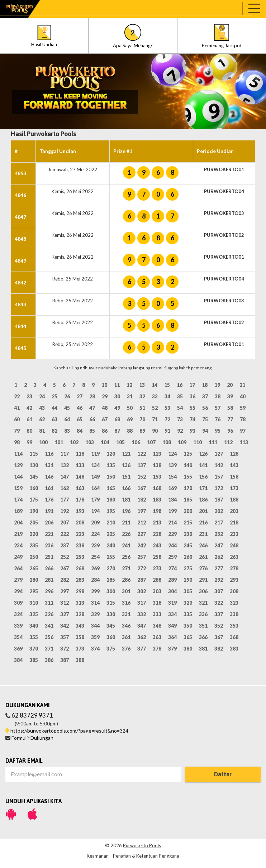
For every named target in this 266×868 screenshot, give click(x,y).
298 (80, 591)
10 (104, 385)
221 (49, 534)
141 (203, 465)
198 (157, 511)
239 (95, 545)
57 (218, 408)
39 (230, 396)
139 (172, 465)
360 (111, 637)
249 (18, 557)
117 (65, 454)
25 (54, 396)
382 (219, 649)
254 (95, 557)
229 (172, 534)
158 (234, 477)
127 (219, 454)
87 (117, 431)
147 (65, 477)
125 (188, 454)
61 (29, 419)
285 (111, 580)
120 (111, 454)
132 (65, 465)
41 (17, 408)
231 (203, 534)
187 (219, 500)
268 (80, 568)
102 (74, 442)
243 (157, 545)
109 (182, 442)
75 (205, 419)
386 (49, 660)
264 (18, 568)
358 (80, 637)
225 (111, 534)
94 (205, 431)
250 (34, 557)
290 (188, 580)
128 (234, 454)
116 (49, 454)
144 (18, 477)
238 (80, 545)
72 (167, 419)
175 (34, 500)
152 (142, 477)
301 (126, 591)
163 (80, 488)
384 (18, 660)
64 (67, 419)
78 (243, 419)
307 (219, 591)
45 (67, 408)
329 (95, 614)
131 (49, 465)
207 (65, 522)
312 (65, 603)
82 (54, 431)
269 (95, 568)
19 (217, 385)
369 (18, 649)
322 (219, 603)
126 (203, 454)
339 (18, 626)
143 (234, 465)
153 (157, 477)
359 (95, 637)
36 (193, 396)
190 (34, 511)
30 (117, 396)
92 (180, 431)
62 (42, 419)
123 (157, 454)
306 (203, 591)
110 (198, 442)
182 (142, 500)
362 (142, 637)
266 (49, 568)
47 (92, 408)
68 (117, 419)
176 (49, 500)
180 (111, 500)
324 (18, 614)
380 (188, 649)
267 (65, 568)
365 (188, 637)
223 (80, 534)
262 (219, 557)
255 (111, 557)
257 (142, 557)
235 (34, 545)
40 (243, 396)
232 (219, 534)
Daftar (223, 774)
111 (213, 442)
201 (203, 511)
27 (80, 396)
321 (203, 603)
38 (218, 396)
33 (155, 396)
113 (244, 442)
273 (157, 568)
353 (234, 626)
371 (49, 649)
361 (126, 637)
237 (65, 545)
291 (203, 580)
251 (49, 557)
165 (111, 488)
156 (203, 477)
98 (17, 442)
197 (142, 511)
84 (80, 431)
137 (142, 465)
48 (105, 408)
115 (34, 454)
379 (172, 649)
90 (155, 431)
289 (172, 580)
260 (188, 557)
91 (167, 431)
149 (95, 477)
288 (157, 580)
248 (234, 545)
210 (111, 522)
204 (18, 522)
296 (49, 591)
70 (142, 419)
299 (95, 591)
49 (117, 408)
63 (54, 419)
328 (80, 614)
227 (142, 534)
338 (234, 614)
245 (188, 545)
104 (105, 442)
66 (92, 419)
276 (203, 568)
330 (111, 614)
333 (157, 614)
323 (234, 603)
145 (34, 477)
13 (142, 385)
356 (49, 637)
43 (42, 408)
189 (18, 511)
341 (49, 626)
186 (203, 500)
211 (126, 522)
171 (203, 488)
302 (142, 591)
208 (80, 522)
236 (49, 545)
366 (203, 637)
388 (80, 660)
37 (205, 396)
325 (34, 614)
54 (180, 408)
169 (172, 488)
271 (126, 568)
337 (219, 614)
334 (172, 614)
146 (49, 477)
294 (18, 591)
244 (172, 545)
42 (29, 408)
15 (167, 385)
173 (234, 488)
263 (234, 557)
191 (49, 511)
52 (155, 408)
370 (34, 649)
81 (42, 431)
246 (203, 545)
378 (157, 649)
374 (95, 649)
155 (188, 477)
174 (18, 500)
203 (234, 511)
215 (188, 522)
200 (188, 511)
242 (142, 545)
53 (167, 408)
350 (188, 626)
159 (18, 488)
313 (80, 603)
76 (218, 419)
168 (157, 488)
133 (80, 465)
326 (49, 614)
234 (18, 545)
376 (126, 649)
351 (203, 626)
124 (172, 454)
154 (172, 477)
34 (167, 396)
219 (18, 534)
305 (188, 591)
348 (157, 626)
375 (111, 649)
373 (80, 649)
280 (34, 580)
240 (111, 545)
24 (42, 396)
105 (120, 442)
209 (95, 522)
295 (34, 591)
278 (234, 568)
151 (126, 477)
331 (126, 614)
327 (65, 614)
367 (219, 637)
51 (142, 408)
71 (155, 419)
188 (234, 500)
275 (188, 568)
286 (126, 580)
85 (92, 431)
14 (155, 385)
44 (54, 408)
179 (95, 500)
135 (111, 465)
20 (230, 385)
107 (151, 442)
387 (65, 660)
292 (219, 580)
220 (34, 534)
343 (80, 626)
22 (17, 396)
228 (157, 534)
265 (34, 568)
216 (203, 522)
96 (230, 431)
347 (142, 626)
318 (157, 603)
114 (18, 454)
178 (80, 500)
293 (234, 580)
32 (142, 396)
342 (65, 626)
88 (130, 431)
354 (18, 637)
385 (34, 660)
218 (234, 522)
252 (65, 557)
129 (18, 465)
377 (142, 649)
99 (29, 442)
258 (157, 557)
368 (234, 637)
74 (193, 419)
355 (34, 637)
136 (126, 465)
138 (157, 465)
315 (111, 603)
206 (49, 522)
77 (230, 419)
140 (188, 465)
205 (34, 522)
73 (180, 419)
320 (188, 603)
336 (203, 614)
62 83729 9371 (32, 715)
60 (17, 419)
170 (188, 488)
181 (126, 500)
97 (243, 431)
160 (34, 488)
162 (65, 488)
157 (219, 477)
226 (126, 534)
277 (219, 568)
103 (90, 442)
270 (111, 568)
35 (180, 396)
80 (29, 431)
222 (65, 534)
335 (188, 614)
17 (192, 385)
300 (111, 591)
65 (80, 419)
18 (205, 385)
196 (126, 511)
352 (219, 626)
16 (180, 385)
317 (142, 603)
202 (219, 511)
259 (172, 557)
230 (188, 534)
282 (65, 580)
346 (126, 626)
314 (95, 603)
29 (105, 396)
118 (80, 454)
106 (136, 442)
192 (65, 511)
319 (172, 603)
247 (219, 545)
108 (167, 442)
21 (242, 385)
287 (142, 580)
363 (157, 637)
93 (193, 431)
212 (142, 522)
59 (243, 408)
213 (157, 522)
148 (80, 477)
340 (34, 626)
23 (29, 396)
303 (157, 591)
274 (172, 568)
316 (126, 603)
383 (234, 649)
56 (205, 408)
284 (95, 580)
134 (95, 465)
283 (80, 580)
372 (65, 649)
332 (142, 614)
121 (126, 454)
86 (105, 431)
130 (34, 465)
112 (228, 442)
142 (219, 465)
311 (49, 603)
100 (43, 442)
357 (65, 637)
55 (193, 408)
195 (111, 511)
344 (95, 626)
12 (129, 385)
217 (219, 522)
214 (172, 522)
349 (172, 626)
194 (95, 511)
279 (18, 580)
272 (142, 568)
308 (234, 591)
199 (172, 511)
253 (80, 557)
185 (188, 500)
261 (203, 557)
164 (95, 488)
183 (157, 500)
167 (142, 488)
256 (126, 557)
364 (172, 637)
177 (65, 500)
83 (67, 431)
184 (172, 500)
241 (126, 545)
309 (18, 603)
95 (218, 431)
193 (80, 511)
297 (65, 591)
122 (142, 454)
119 (95, 454)
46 (80, 408)
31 (130, 396)
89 (142, 431)
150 (111, 477)
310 (34, 603)
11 (117, 385)
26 (67, 396)
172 (219, 488)
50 (130, 408)
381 (203, 649)
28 (92, 396)
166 (126, 488)
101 (59, 442)
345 (111, 626)
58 (230, 408)
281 (49, 580)
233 (234, 534)
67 (105, 419)
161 (49, 488)
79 (17, 431)
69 (130, 419)
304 (172, 591)
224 (95, 534)
